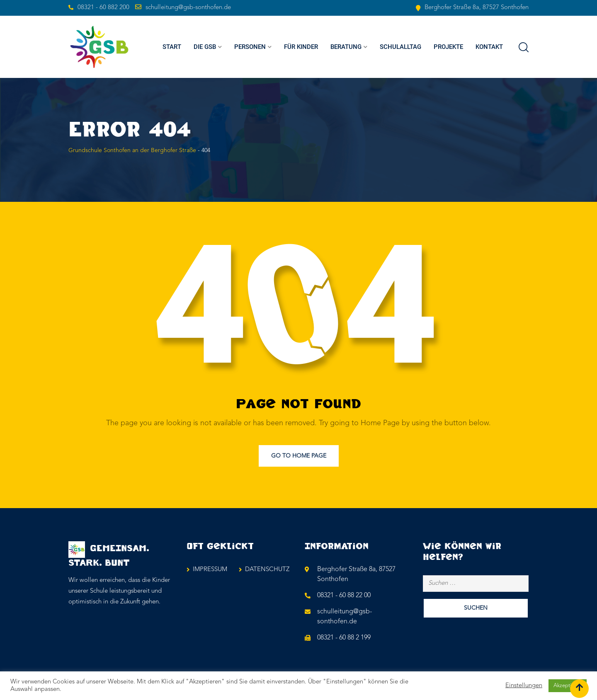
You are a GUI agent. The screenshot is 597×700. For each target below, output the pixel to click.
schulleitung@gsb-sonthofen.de (188, 8)
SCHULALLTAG (400, 47)
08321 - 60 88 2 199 (344, 638)
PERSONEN (250, 47)
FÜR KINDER (301, 47)
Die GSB (205, 47)
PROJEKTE (448, 47)
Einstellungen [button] (524, 686)
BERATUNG (346, 47)
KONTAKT (489, 47)
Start (172, 47)
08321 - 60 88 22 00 (344, 596)
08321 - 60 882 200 (103, 8)
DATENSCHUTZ (267, 570)
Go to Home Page (299, 456)
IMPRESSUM (210, 570)
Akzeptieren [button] (568, 686)
